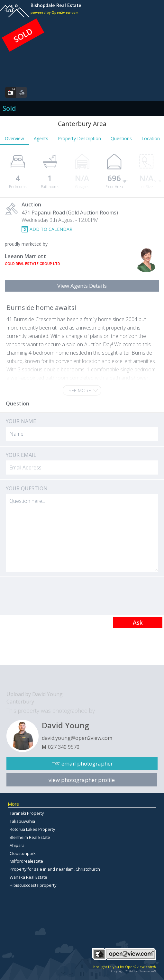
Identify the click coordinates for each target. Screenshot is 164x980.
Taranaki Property (27, 813)
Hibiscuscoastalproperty (33, 885)
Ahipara (17, 845)
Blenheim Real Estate (30, 837)
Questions (121, 138)
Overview (14, 138)
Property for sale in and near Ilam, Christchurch (55, 869)
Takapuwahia (22, 821)
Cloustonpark (23, 853)
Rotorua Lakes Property (32, 829)
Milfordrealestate (26, 861)
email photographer (87, 763)
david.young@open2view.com (77, 738)
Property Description (79, 138)
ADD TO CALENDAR (51, 229)
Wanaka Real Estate (28, 877)
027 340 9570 (64, 747)
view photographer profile (82, 780)
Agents (41, 138)
